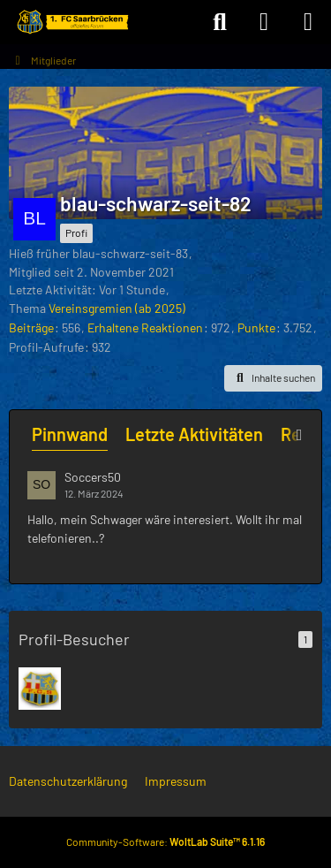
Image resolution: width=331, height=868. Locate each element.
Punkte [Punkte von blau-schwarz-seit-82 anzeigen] (256, 327)
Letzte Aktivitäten (194, 434)
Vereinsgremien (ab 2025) (117, 308)
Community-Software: (165, 841)
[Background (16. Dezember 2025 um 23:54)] (40, 689)
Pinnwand (70, 434)
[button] (273, 378)
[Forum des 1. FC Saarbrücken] (71, 22)
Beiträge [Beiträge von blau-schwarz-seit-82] (31, 327)
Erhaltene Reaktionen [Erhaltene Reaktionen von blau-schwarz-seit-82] (145, 327)
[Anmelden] (264, 22)
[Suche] (220, 22)
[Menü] (308, 22)
